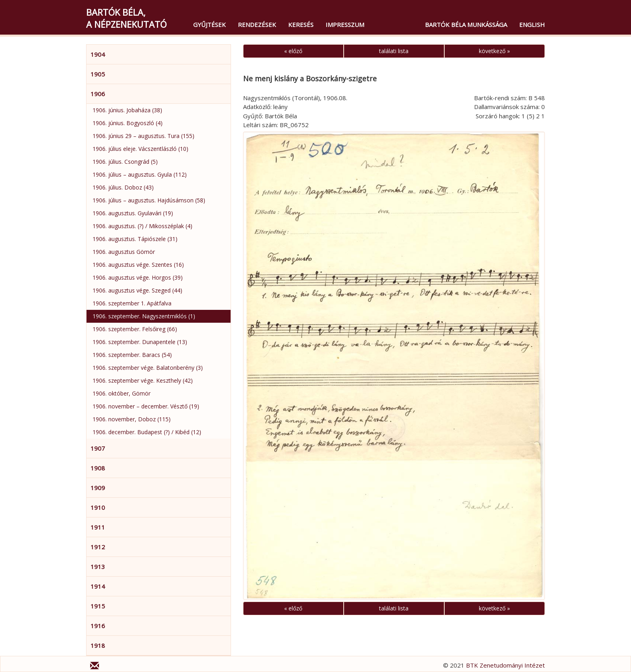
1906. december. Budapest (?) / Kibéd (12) (147, 432)
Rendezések (257, 25)
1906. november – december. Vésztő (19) (146, 406)
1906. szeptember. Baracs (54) (132, 355)
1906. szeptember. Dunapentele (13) (140, 342)
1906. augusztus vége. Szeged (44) (137, 290)
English (532, 25)
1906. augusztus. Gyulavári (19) (133, 213)
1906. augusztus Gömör (124, 252)
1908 (98, 468)
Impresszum (345, 25)
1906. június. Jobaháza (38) (127, 110)
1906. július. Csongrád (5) (125, 162)
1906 (98, 94)
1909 (98, 488)
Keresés (301, 25)
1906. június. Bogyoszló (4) (128, 123)
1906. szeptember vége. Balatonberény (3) (148, 368)
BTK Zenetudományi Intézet (505, 665)
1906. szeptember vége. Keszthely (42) (143, 380)
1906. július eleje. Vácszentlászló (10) (140, 149)
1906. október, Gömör (122, 393)
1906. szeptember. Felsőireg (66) (135, 329)
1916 (98, 626)
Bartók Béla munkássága (466, 25)
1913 (98, 567)
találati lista (394, 51)
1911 (98, 527)
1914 (98, 586)
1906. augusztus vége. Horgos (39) (138, 277)
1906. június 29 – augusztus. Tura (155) (143, 136)
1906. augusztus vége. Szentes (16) (138, 265)
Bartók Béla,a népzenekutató (126, 18)
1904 (98, 54)
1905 (98, 74)
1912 (98, 547)
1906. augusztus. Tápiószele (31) (135, 239)
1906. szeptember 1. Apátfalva (132, 303)
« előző (293, 51)
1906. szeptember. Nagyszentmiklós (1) (144, 316)
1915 (98, 606)
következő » (494, 51)
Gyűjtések (209, 25)
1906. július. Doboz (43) (123, 187)
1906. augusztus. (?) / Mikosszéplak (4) (142, 226)
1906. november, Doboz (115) (132, 419)
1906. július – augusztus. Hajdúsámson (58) (149, 200)
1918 (98, 645)
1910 (98, 507)
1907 (98, 448)
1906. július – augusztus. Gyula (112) (140, 174)
